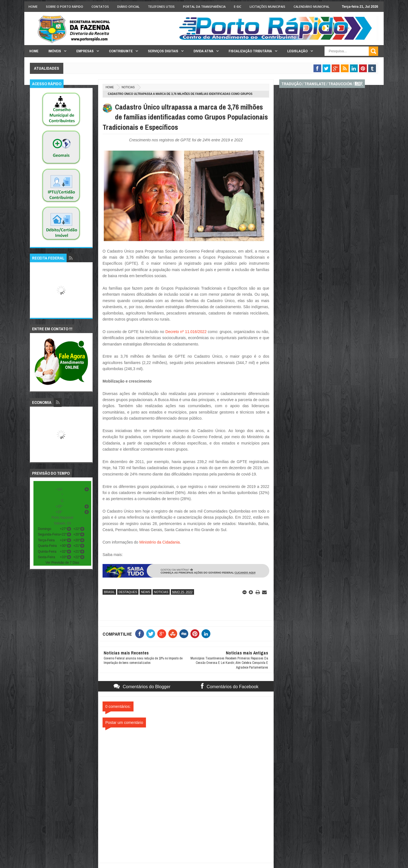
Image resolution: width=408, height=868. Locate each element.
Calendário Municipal (312, 7)
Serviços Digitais (163, 51)
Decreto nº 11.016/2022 (186, 332)
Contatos (100, 7)
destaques (128, 592)
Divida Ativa (203, 51)
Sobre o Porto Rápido (65, 7)
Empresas (85, 51)
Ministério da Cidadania (159, 542)
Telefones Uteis (161, 7)
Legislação (297, 51)
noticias (128, 87)
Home (33, 7)
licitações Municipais (267, 7)
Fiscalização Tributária (250, 51)
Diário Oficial (128, 7)
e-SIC (238, 7)
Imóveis (55, 51)
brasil (109, 592)
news (146, 592)
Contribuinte (121, 51)
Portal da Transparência (204, 7)
